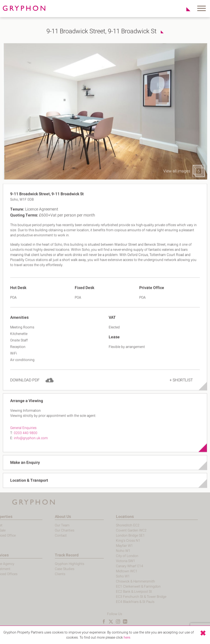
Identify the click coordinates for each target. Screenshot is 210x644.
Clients (47, 574)
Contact (48, 535)
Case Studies (52, 569)
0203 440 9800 (26, 441)
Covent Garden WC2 (119, 530)
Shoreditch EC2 (115, 525)
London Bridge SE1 (118, 535)
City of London (114, 556)
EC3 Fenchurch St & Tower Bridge (128, 597)
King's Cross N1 (115, 541)
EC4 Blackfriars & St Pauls (123, 602)
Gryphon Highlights (57, 564)
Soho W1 (110, 576)
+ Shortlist (181, 388)
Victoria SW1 (113, 561)
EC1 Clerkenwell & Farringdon (126, 586)
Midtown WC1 (114, 571)
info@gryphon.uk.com (31, 446)
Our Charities (52, 530)
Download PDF (25, 388)
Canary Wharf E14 (117, 566)
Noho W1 (111, 551)
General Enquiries (23, 436)
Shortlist (185, 9)
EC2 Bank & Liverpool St (121, 592)
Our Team (50, 525)
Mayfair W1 (112, 546)
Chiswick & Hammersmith (123, 581)
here (127, 637)
